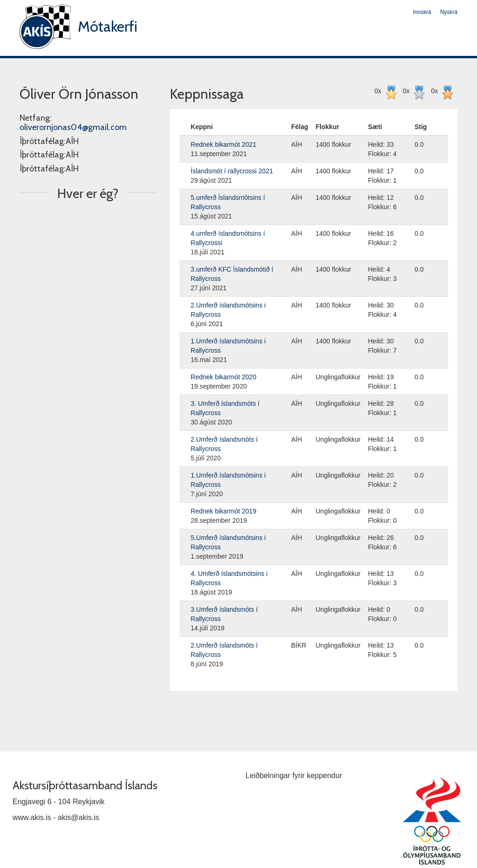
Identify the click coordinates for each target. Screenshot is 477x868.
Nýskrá (449, 12)
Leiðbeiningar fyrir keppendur (294, 776)
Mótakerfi (108, 26)
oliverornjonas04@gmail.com (73, 127)
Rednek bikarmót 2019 (223, 511)
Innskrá (422, 12)
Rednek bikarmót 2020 (223, 377)
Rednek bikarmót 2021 (223, 144)
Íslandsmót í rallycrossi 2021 (232, 171)
